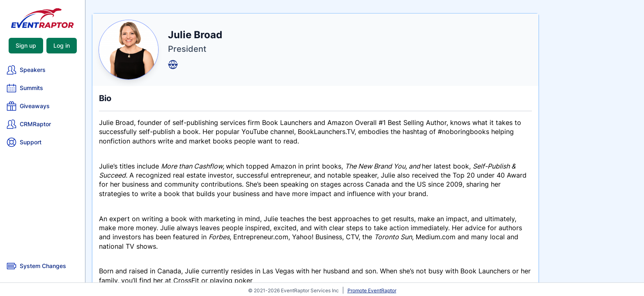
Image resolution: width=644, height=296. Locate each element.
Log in (62, 45)
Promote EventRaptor (372, 290)
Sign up (26, 45)
